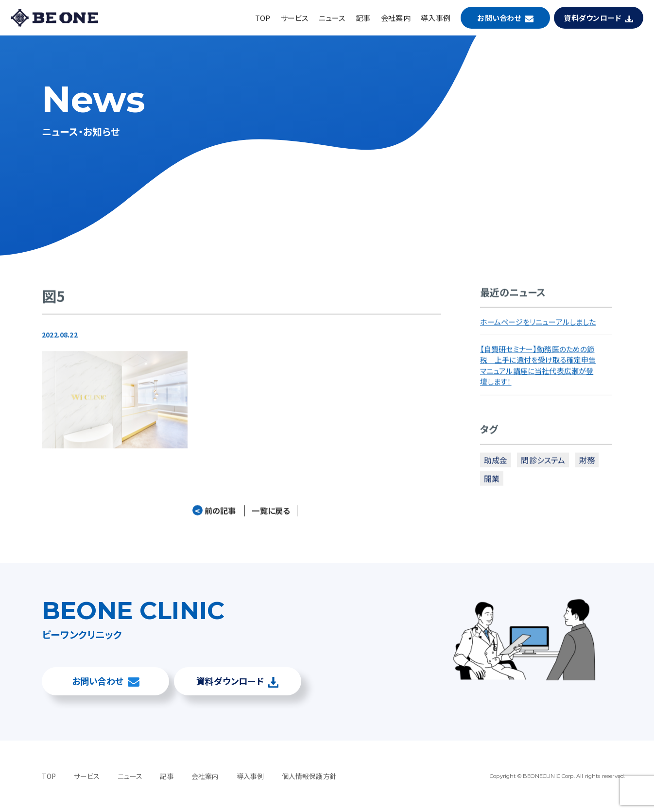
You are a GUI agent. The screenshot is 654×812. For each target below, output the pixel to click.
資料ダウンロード (593, 18)
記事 (363, 18)
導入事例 (436, 18)
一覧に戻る (271, 513)
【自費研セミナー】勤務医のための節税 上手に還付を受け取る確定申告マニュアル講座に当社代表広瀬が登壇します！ (538, 368)
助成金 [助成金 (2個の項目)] (496, 462)
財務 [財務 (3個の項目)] (587, 462)
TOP (263, 18)
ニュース (332, 18)
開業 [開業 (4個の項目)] (492, 481)
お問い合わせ (499, 18)
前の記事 (214, 513)
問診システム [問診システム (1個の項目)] (543, 462)
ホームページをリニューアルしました (538, 324)
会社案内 (396, 18)
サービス (295, 18)
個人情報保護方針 (309, 776)
